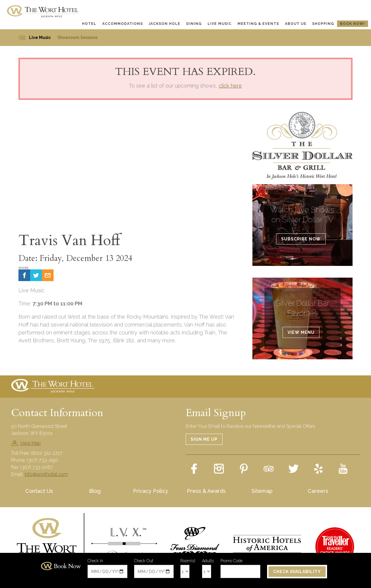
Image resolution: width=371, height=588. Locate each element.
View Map (30, 443)
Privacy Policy (151, 491)
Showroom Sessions (78, 37)
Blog (95, 491)
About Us (296, 24)
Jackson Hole (165, 24)
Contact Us (39, 491)
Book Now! (353, 24)
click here (230, 86)
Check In (95, 561)
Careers (318, 491)
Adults (208, 561)
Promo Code (231, 561)
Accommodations (123, 24)
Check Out (144, 561)
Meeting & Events (258, 24)
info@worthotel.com (46, 474)
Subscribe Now (301, 239)
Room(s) (188, 561)
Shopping (323, 24)
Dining (194, 24)
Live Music (220, 24)
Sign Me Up (204, 439)
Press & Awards (206, 491)
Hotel (89, 24)
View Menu (301, 332)
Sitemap (262, 491)
